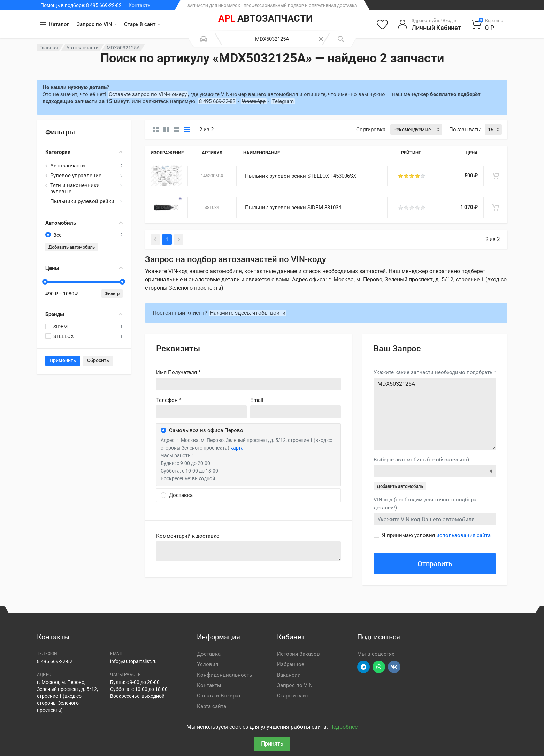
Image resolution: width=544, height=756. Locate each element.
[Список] (177, 130)
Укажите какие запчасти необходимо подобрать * (435, 372)
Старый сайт (142, 24)
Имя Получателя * (178, 372)
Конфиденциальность (224, 675)
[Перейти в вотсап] (379, 667)
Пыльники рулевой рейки (82, 201)
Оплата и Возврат (219, 696)
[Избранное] (382, 24)
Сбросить (98, 360)
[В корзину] (496, 176)
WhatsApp (254, 101)
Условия (208, 664)
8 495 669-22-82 (217, 101)
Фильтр (112, 293)
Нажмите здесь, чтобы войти (248, 313)
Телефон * (169, 400)
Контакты (140, 5)
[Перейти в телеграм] (363, 667)
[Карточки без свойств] (156, 130)
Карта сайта (212, 706)
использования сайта (463, 535)
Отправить (435, 564)
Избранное (291, 664)
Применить (63, 360)
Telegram (283, 101)
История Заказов (298, 654)
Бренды (84, 314)
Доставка (209, 654)
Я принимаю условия (436, 535)
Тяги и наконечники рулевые (75, 188)
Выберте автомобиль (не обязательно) (421, 460)
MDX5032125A (435, 414)
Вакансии (289, 675)
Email (257, 400)
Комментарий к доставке (188, 536)
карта (237, 448)
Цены (84, 268)
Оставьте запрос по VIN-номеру (148, 94)
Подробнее (343, 727)
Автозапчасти (82, 48)
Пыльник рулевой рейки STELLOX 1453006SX (301, 176)
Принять (272, 744)
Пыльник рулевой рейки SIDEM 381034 (293, 208)
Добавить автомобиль (72, 247)
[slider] (45, 282)
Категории (84, 152)
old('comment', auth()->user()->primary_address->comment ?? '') (248, 551)
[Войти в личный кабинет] (429, 24)
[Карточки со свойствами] (166, 130)
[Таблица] (187, 130)
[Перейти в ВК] (394, 667)
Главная (49, 48)
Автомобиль (84, 223)
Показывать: (465, 130)
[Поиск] (341, 39)
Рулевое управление (76, 176)
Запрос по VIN (97, 24)
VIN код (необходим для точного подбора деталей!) (425, 504)
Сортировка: (371, 130)
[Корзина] (487, 24)
